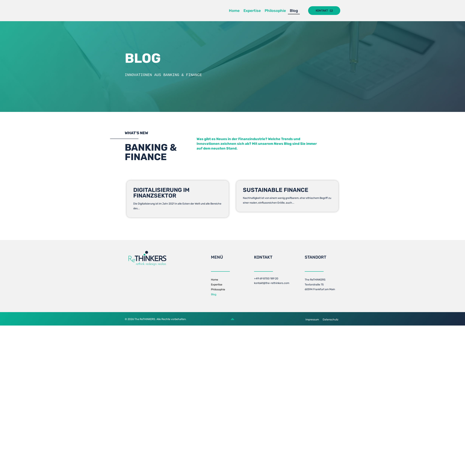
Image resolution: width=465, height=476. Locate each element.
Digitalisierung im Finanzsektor (161, 193)
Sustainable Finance (276, 190)
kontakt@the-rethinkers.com (272, 283)
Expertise (252, 11)
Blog (294, 11)
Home (234, 11)
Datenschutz (331, 320)
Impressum (312, 320)
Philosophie (275, 11)
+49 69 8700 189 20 (266, 279)
